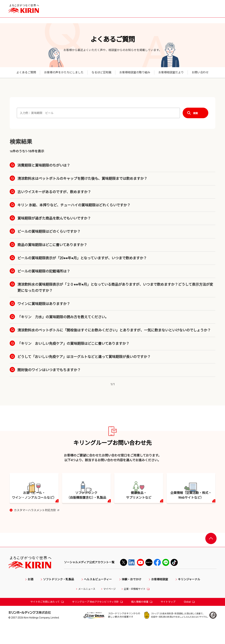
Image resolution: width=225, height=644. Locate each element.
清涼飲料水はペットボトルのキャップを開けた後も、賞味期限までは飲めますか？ (82, 179)
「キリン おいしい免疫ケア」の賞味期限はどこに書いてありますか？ (73, 344)
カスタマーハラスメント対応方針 (37, 530)
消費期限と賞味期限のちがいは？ (44, 165)
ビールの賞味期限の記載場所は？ (44, 271)
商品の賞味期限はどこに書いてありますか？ (52, 245)
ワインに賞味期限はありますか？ (44, 304)
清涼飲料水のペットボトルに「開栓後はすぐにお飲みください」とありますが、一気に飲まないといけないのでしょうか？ (114, 330)
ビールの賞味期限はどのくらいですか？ (49, 231)
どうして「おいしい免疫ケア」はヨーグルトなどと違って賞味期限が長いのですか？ (84, 357)
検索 (195, 113)
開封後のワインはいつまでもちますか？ (49, 370)
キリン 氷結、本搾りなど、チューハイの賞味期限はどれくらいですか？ (74, 205)
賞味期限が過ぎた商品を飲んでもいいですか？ (54, 218)
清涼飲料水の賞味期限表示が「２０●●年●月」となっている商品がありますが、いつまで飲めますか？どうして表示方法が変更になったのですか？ (115, 287)
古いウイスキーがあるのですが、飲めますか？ (54, 192)
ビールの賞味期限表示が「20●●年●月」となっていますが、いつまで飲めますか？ (82, 258)
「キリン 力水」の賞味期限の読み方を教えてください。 (63, 317)
